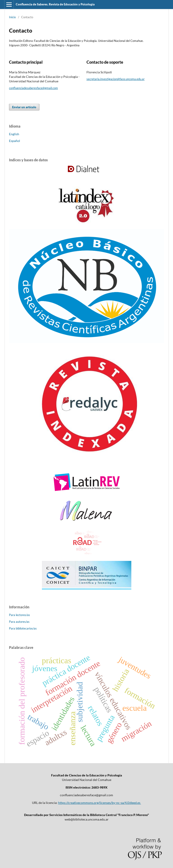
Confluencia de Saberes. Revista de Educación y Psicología (55, 4)
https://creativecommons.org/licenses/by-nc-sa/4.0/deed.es (100, 803)
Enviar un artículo (24, 107)
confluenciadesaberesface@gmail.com (33, 88)
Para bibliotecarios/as (23, 628)
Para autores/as (19, 622)
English (14, 134)
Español (15, 141)
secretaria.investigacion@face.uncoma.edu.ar (116, 79)
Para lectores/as (19, 615)
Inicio (12, 17)
